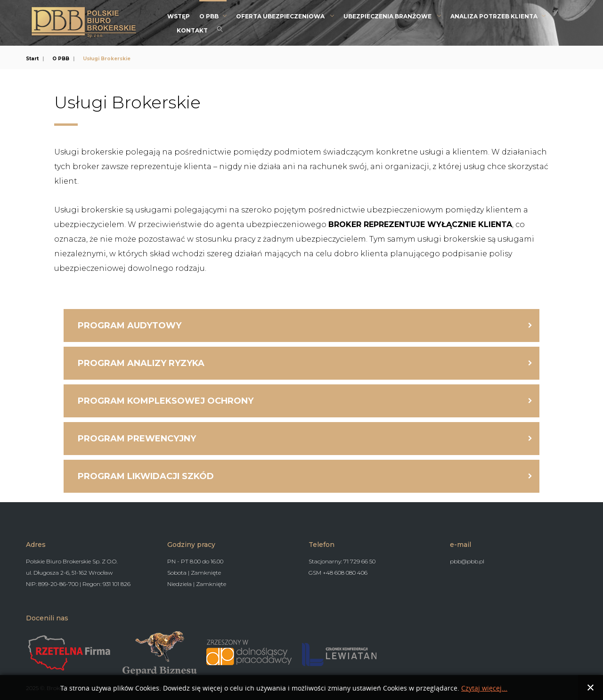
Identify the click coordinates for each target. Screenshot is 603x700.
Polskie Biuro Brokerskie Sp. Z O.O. (72, 561)
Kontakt (192, 30)
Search (220, 29)
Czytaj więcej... (484, 688)
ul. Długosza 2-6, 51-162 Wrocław (69, 573)
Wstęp (179, 16)
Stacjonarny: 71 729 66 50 (342, 561)
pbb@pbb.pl (467, 561)
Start (32, 59)
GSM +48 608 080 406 (338, 573)
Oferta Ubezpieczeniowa (281, 16)
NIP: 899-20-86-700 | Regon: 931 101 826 (78, 584)
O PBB (209, 16)
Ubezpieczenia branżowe (388, 16)
